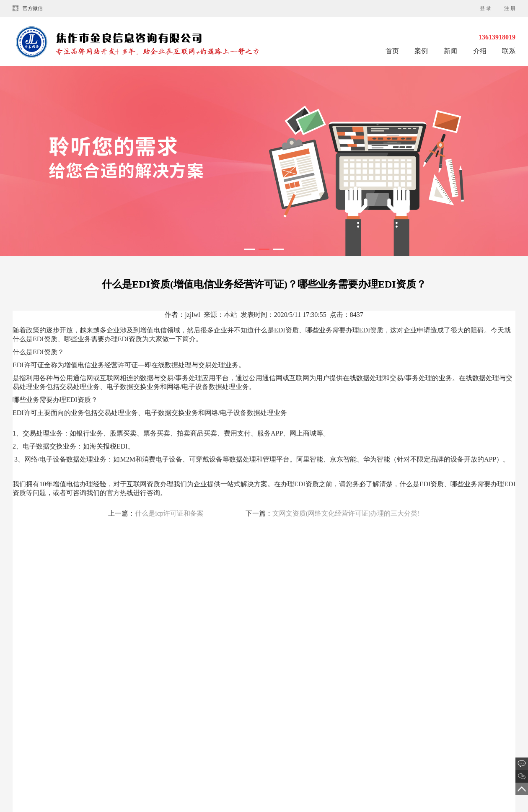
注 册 (510, 8)
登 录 (485, 8)
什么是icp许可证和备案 (169, 513)
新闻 (451, 51)
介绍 (480, 51)
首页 (392, 51)
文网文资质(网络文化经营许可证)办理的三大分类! (346, 513)
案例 (422, 51)
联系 (509, 51)
